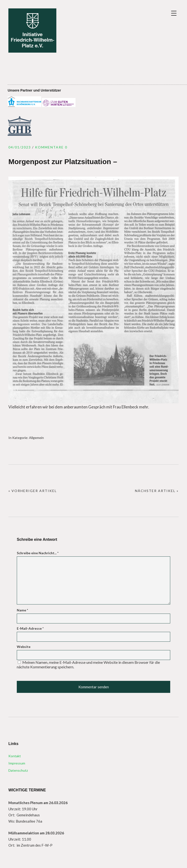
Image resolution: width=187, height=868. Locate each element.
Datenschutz (18, 770)
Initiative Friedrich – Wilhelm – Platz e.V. (32, 31)
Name (22, 610)
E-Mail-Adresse (30, 628)
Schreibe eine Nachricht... (38, 553)
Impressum (17, 763)
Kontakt (15, 756)
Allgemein (36, 438)
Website (24, 647)
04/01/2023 (20, 147)
